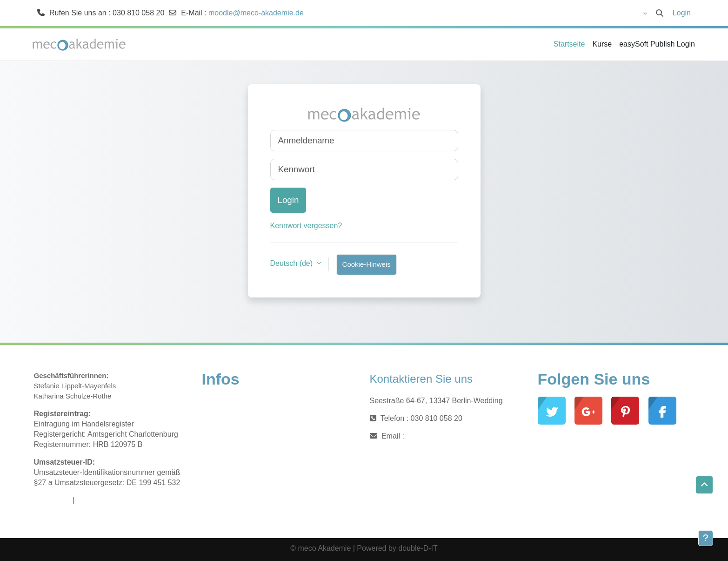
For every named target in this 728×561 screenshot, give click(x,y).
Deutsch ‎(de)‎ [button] (293, 263)
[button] (618, 13)
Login (682, 13)
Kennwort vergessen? (306, 226)
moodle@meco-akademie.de (256, 13)
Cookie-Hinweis (367, 264)
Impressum (52, 500)
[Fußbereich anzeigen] (706, 538)
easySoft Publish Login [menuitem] (657, 44)
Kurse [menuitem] (602, 44)
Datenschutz (97, 500)
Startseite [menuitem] (569, 44)
